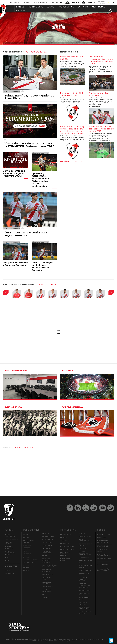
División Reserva (11, 539)
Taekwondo (47, 542)
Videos (7, 571)
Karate (26, 571)
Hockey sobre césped (29, 541)
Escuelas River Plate (85, 594)
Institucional (66, 543)
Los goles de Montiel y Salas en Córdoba (15, 264)
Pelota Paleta (48, 539)
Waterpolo (47, 548)
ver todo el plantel (46, 284)
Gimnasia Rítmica (30, 563)
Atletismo (27, 554)
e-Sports (45, 597)
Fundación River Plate (85, 562)
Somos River (14, 2)
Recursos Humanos (83, 603)
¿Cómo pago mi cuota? (103, 550)
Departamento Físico (66, 559)
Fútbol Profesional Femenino (10, 553)
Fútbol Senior (47, 574)
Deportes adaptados (46, 552)
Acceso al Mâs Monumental (103, 570)
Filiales (82, 533)
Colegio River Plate (84, 574)
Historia (64, 537)
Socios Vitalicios (104, 559)
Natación (46, 533)
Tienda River (27, 2)
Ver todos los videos (23, 448)
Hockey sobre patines (29, 567)
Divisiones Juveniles (8, 543)
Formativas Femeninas (46, 571)
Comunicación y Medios (85, 545)
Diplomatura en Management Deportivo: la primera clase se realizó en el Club (101, 60)
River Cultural (85, 570)
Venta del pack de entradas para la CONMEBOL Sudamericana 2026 (29, 145)
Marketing (83, 549)
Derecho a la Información (103, 541)
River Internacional (85, 540)
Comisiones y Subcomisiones (85, 608)
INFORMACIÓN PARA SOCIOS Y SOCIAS (105, 546)
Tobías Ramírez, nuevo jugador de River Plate (29, 97)
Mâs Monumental (67, 546)
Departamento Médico (85, 612)
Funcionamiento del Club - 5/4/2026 (72, 58)
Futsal (7, 557)
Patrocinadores (56, 2)
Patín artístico (48, 536)
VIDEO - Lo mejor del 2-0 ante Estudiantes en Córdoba (42, 266)
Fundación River (41, 2)
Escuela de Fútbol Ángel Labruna (49, 566)
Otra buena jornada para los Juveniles (100, 94)
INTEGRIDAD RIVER (67, 549)
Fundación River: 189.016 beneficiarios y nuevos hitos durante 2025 (101, 129)
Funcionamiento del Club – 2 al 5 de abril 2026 (73, 94)
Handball (27, 545)
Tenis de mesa (47, 545)
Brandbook (9, 574)
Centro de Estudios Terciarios (83, 579)
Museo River (84, 558)
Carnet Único (103, 537)
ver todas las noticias (37, 52)
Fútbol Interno (48, 587)
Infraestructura (86, 536)
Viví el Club (65, 540)
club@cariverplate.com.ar (67, 641)
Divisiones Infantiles (8, 547)
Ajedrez (27, 548)
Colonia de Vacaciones (46, 590)
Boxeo (44, 556)
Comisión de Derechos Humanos (65, 554)
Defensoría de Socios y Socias (103, 555)
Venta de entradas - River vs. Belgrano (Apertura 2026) (15, 173)
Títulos (7, 560)
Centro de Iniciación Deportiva (46, 561)
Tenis (25, 551)
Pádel (44, 594)
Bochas (26, 557)
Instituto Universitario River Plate (84, 585)
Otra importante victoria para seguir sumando (26, 234)
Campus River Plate (84, 599)
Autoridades (66, 534)
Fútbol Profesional (10, 535)
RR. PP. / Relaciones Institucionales (85, 553)
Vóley (26, 534)
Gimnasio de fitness (47, 578)
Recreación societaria (47, 583)
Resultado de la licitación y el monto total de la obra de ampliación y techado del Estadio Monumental (72, 130)
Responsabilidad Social (86, 566)
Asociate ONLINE (104, 534)
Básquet (27, 537)
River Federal (84, 590)
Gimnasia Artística (30, 560)
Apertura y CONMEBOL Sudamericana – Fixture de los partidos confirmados (41, 180)
